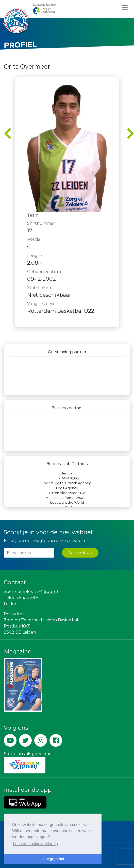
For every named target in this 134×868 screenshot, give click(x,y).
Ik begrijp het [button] (53, 859)
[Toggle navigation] (125, 8)
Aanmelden (80, 553)
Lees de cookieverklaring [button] (35, 844)
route (51, 592)
